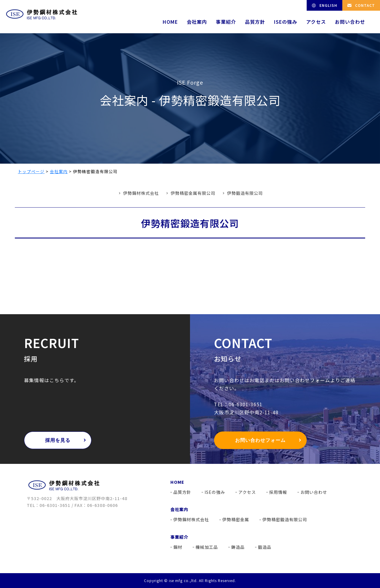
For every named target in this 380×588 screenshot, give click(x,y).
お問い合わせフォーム (260, 440)
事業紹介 (226, 22)
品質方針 (255, 22)
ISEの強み (286, 22)
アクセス (316, 22)
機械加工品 (207, 547)
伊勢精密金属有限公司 (193, 193)
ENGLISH (328, 5)
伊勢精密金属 (236, 519)
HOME (170, 22)
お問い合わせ (350, 22)
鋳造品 (238, 547)
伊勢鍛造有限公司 (245, 193)
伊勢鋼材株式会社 (141, 193)
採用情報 (278, 492)
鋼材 (178, 547)
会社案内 (197, 22)
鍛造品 (265, 547)
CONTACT (365, 5)
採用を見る (58, 440)
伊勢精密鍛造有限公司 (285, 519)
